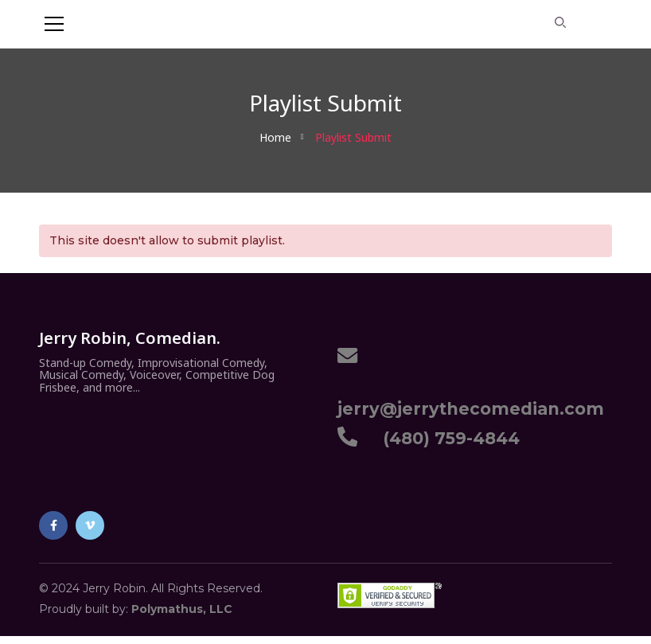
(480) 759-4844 (446, 438)
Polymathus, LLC (182, 609)
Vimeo (90, 525)
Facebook (54, 525)
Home (275, 137)
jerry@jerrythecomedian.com (471, 400)
